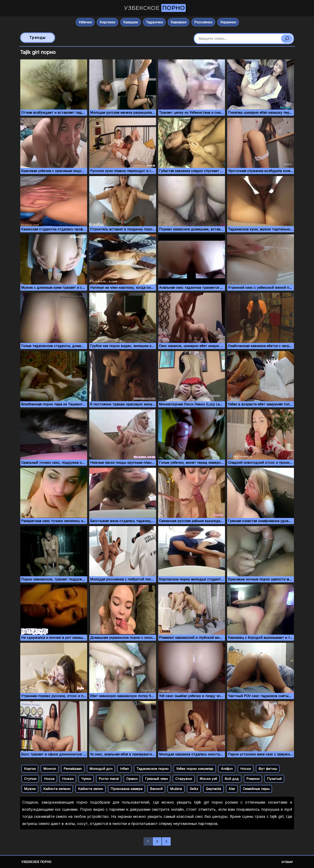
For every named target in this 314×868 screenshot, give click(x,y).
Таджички (154, 22)
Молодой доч (101, 769)
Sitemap (287, 862)
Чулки (86, 779)
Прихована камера (126, 789)
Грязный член (156, 779)
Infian (124, 769)
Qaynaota (213, 789)
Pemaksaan (73, 769)
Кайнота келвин (57, 789)
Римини (253, 779)
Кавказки (179, 22)
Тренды (38, 38)
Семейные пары (256, 789)
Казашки (131, 22)
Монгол (50, 769)
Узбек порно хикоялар (195, 769)
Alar (232, 789)
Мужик (30, 789)
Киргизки (107, 22)
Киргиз (30, 769)
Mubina (176, 789)
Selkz (194, 789)
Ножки (68, 779)
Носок (49, 779)
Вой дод (232, 779)
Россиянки (203, 22)
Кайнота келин (90, 789)
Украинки (228, 22)
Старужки (184, 779)
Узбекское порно (36, 862)
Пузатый (274, 779)
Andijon (227, 769)
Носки (246, 769)
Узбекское (155, 8)
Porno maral (109, 779)
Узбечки (85, 22)
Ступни (30, 779)
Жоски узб (208, 779)
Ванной (156, 789)
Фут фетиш (268, 769)
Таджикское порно (153, 769)
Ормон (132, 779)
